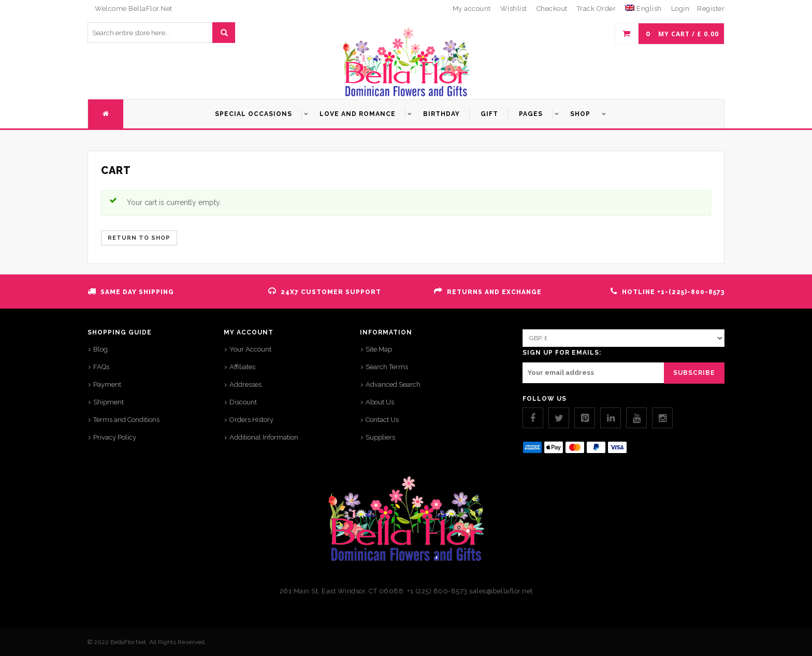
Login (680, 9)
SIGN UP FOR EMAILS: (562, 353)
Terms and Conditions (126, 420)
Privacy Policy (115, 437)
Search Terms (387, 367)
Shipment (108, 402)
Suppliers (380, 437)
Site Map (379, 349)
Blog (100, 349)
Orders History (251, 420)
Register (711, 9)
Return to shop (139, 238)
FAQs (101, 367)
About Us (380, 402)
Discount (243, 402)
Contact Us (382, 420)
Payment (107, 384)
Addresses (245, 384)
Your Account (250, 349)
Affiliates (242, 367)
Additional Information (264, 437)
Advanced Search (393, 384)
